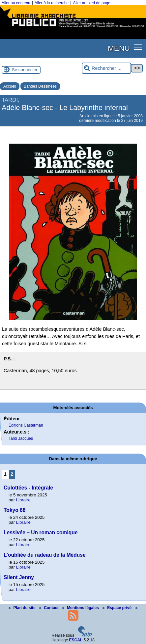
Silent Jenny (19, 577)
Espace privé (117, 608)
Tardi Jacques (21, 438)
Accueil (10, 86)
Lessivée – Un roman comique (41, 532)
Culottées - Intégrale (28, 488)
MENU (119, 48)
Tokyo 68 (15, 510)
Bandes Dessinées (40, 86)
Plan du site (23, 608)
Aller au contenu (16, 3)
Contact (49, 608)
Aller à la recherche (52, 3)
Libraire (23, 500)
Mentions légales (81, 608)
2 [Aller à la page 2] (12, 474)
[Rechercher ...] (106, 68)
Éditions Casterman (26, 425)
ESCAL (76, 640)
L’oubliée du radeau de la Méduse (45, 555)
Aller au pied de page (91, 3)
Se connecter (25, 70)
